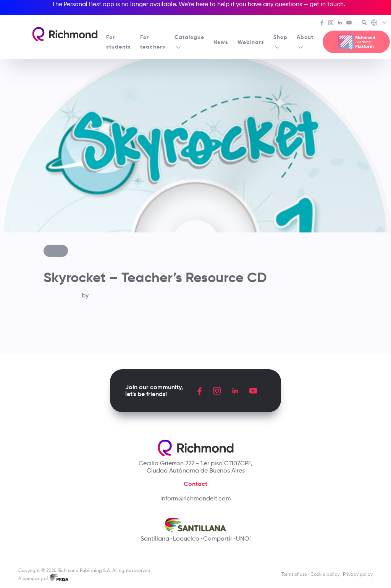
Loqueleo (186, 538)
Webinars (251, 42)
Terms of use (294, 574)
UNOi (243, 538)
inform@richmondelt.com (196, 498)
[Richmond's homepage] (65, 34)
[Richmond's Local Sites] (379, 23)
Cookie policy (325, 574)
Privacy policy (358, 574)
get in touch (327, 4)
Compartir (218, 538)
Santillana (155, 538)
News (221, 42)
